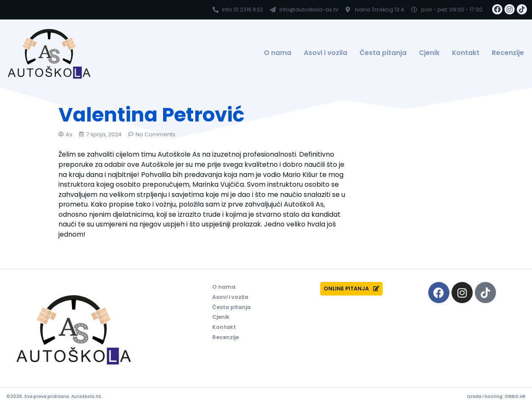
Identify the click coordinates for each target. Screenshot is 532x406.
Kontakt (466, 53)
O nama (278, 53)
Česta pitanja (383, 53)
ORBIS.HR (515, 396)
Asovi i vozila (326, 53)
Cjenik (429, 53)
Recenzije (508, 53)
